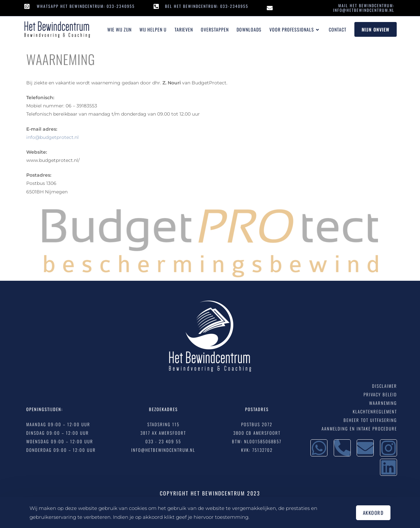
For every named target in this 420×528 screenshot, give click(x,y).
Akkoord (373, 513)
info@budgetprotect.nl (52, 137)
